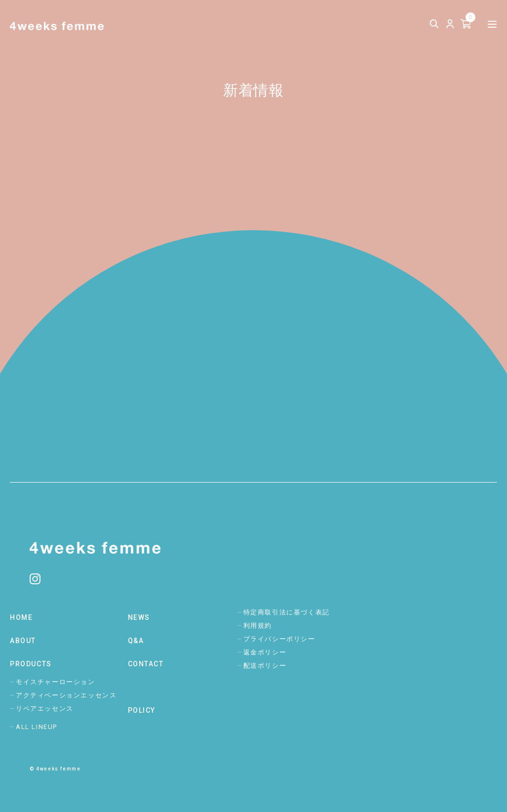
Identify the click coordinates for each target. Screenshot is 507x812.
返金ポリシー (265, 652)
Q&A (136, 641)
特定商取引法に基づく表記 (287, 612)
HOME (21, 617)
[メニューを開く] (492, 25)
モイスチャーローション (56, 682)
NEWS (139, 617)
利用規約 (258, 626)
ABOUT (23, 641)
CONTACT (146, 664)
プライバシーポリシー (279, 639)
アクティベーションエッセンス (66, 695)
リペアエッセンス (45, 709)
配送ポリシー (265, 666)
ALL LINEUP (37, 727)
